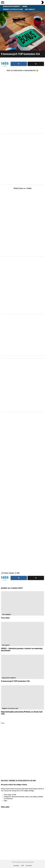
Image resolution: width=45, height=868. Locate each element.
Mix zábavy (30, 9)
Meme (25, 6)
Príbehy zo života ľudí (13, 9)
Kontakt (29, 866)
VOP (22, 866)
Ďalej (3, 723)
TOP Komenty (7, 615)
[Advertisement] (22, 159)
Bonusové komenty (12, 6)
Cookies (16, 866)
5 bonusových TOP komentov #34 (15, 681)
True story (5, 618)
